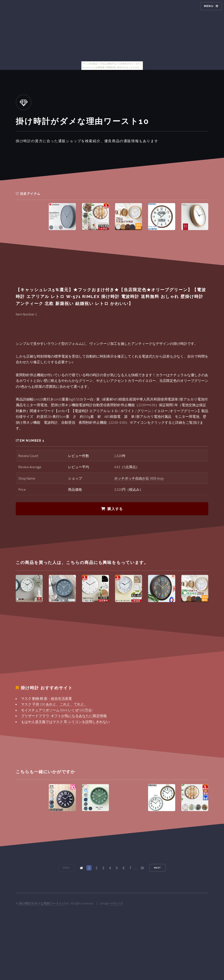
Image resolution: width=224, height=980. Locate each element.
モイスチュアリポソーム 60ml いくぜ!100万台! (57, 710)
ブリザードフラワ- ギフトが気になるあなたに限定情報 (64, 716)
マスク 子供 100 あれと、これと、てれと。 (54, 704)
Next (157, 868)
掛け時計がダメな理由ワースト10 (42, 903)
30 (142, 868)
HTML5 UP (117, 903)
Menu (209, 6)
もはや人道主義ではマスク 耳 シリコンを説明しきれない (65, 722)
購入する (115, 509)
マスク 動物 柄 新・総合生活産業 (46, 698)
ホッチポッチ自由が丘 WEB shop (139, 478)
